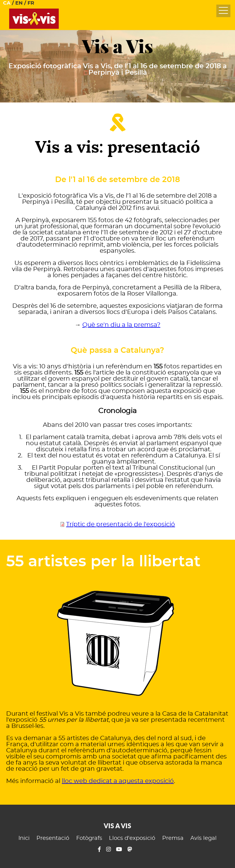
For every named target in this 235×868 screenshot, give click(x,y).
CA (7, 3)
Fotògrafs (89, 838)
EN (19, 3)
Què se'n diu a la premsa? (121, 325)
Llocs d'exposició (132, 838)
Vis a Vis (117, 46)
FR (31, 3)
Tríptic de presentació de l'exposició (121, 524)
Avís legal (203, 838)
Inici (24, 838)
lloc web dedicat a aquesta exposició (118, 781)
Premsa (173, 838)
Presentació (53, 838)
